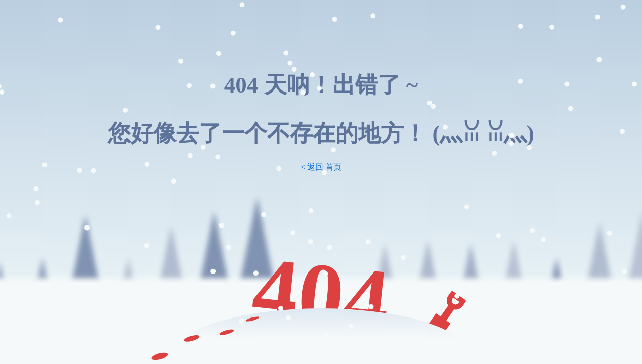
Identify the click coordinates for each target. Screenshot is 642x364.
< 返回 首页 (321, 167)
